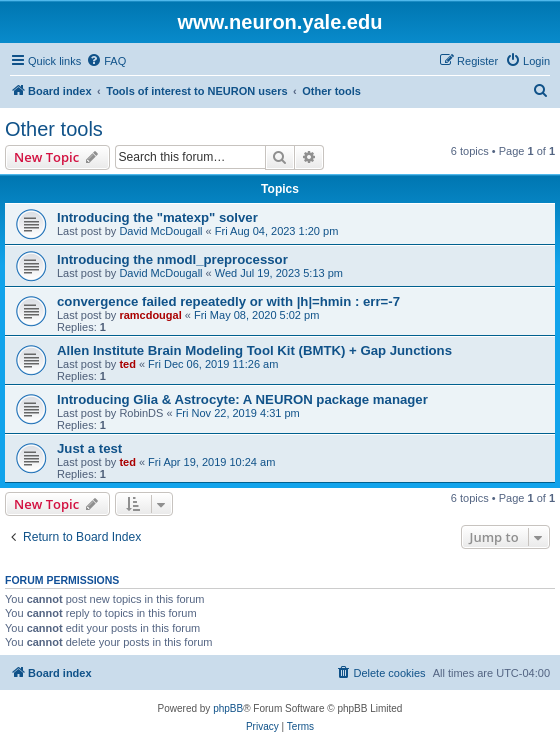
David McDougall (160, 231)
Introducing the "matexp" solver (157, 217)
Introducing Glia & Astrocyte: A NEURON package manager (242, 399)
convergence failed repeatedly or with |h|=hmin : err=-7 (228, 301)
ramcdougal (150, 315)
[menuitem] (106, 61)
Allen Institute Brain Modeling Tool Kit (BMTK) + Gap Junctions (254, 350)
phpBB (228, 708)
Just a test (89, 448)
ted (127, 364)
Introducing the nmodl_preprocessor (172, 259)
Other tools (54, 129)
